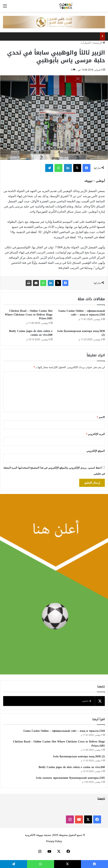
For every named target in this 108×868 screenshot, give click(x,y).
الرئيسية (99, 43)
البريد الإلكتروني (95, 434)
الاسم (101, 417)
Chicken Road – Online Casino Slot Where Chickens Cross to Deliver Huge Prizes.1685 (29, 315)
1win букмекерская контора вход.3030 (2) (81, 333)
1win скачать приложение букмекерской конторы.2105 (70, 778)
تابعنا (101, 799)
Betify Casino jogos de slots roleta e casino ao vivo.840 (31, 333)
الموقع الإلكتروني (96, 451)
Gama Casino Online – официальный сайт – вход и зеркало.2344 (82, 313)
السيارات (86, 43)
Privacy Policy (54, 841)
